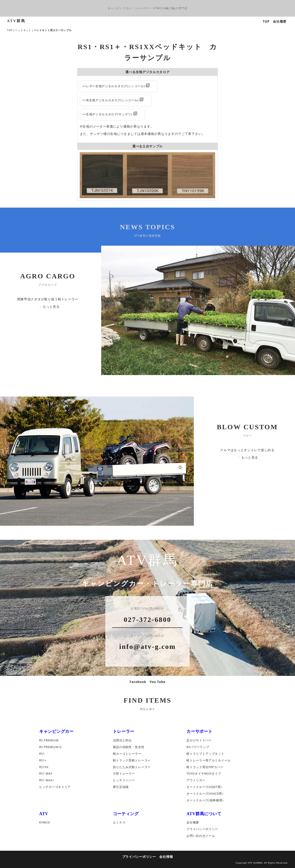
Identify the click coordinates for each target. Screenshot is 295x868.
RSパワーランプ (198, 747)
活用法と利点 (122, 740)
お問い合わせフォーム (148, 656)
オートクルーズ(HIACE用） (206, 794)
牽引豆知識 (121, 787)
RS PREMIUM (49, 740)
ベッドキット (23, 30)
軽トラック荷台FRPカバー (205, 767)
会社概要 (280, 21)
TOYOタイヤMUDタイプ (204, 774)
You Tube (158, 682)
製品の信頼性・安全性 (129, 747)
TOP (266, 21)
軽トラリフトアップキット (205, 754)
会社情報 (166, 857)
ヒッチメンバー (124, 780)
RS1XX (44, 767)
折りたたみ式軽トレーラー (132, 767)
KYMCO (45, 823)
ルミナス (119, 823)
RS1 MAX (46, 774)
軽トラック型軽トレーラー (132, 760)
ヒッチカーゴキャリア (55, 787)
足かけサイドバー (199, 740)
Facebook (138, 682)
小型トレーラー (124, 774)
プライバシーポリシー (202, 829)
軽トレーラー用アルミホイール (209, 760)
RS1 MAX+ (47, 780)
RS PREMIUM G (50, 747)
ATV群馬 (16, 21)
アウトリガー (196, 780)
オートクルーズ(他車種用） (206, 801)
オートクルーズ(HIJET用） (205, 787)
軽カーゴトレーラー (127, 754)
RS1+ (43, 760)
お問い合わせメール (201, 836)
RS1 (42, 754)
